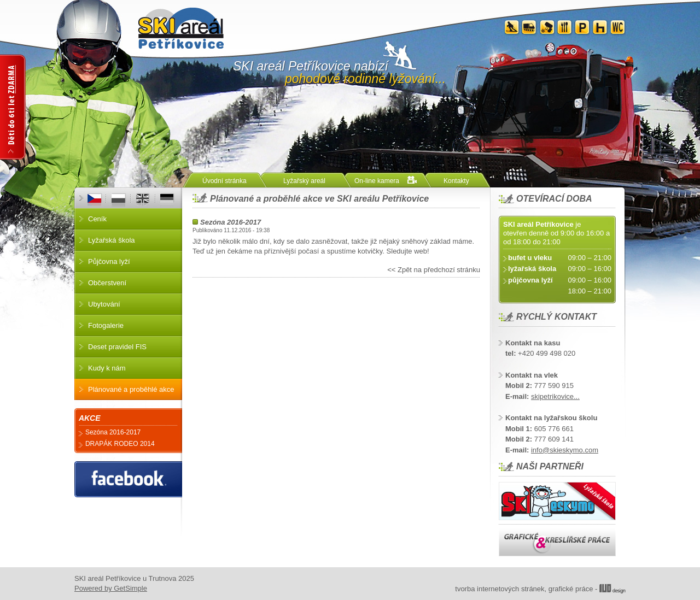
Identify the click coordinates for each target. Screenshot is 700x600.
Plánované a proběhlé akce (131, 389)
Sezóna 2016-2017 (231, 222)
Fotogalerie (106, 325)
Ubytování (104, 304)
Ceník (97, 219)
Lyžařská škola (112, 240)
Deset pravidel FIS (117, 347)
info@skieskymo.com (565, 450)
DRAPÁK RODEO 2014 (120, 444)
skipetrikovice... (555, 396)
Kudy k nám (107, 368)
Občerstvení (107, 283)
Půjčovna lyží (109, 261)
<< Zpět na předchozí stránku (434, 270)
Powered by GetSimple (111, 588)
